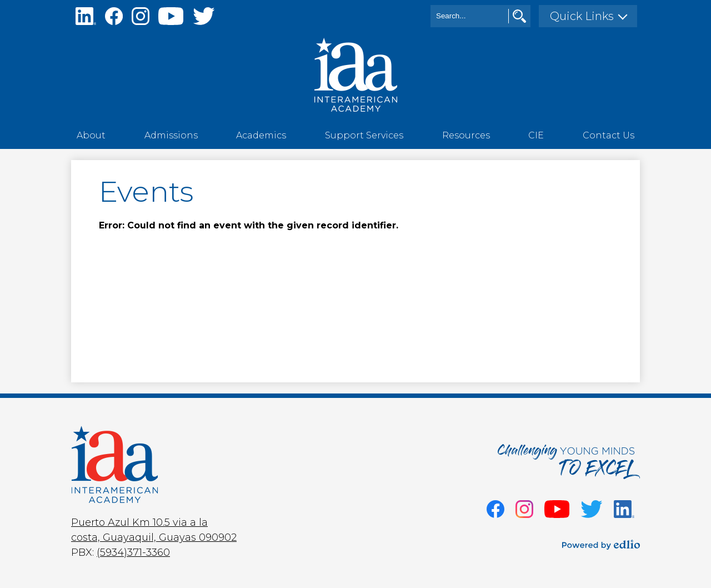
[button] (91, 135)
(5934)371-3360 (133, 552)
